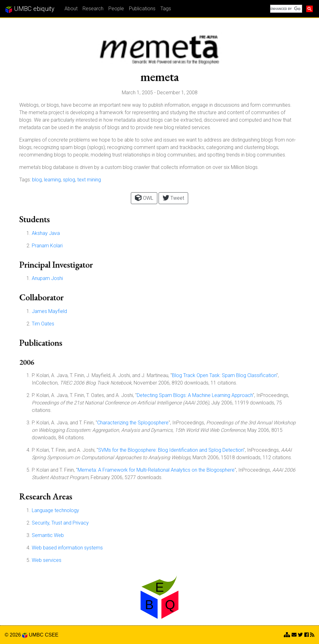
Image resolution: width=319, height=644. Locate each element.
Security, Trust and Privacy (60, 523)
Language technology (55, 510)
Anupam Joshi (47, 278)
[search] (286, 9)
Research (93, 9)
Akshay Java (46, 233)
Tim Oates (43, 324)
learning (52, 180)
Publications (142, 9)
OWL (144, 198)
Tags (166, 9)
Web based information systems (67, 548)
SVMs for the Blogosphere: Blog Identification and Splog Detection (171, 450)
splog (69, 180)
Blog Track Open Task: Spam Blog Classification (224, 375)
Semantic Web (48, 535)
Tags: (25, 180)
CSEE (52, 635)
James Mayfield (49, 311)
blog (37, 180)
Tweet (173, 198)
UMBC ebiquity (30, 9)
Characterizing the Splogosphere (133, 423)
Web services (47, 560)
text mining (89, 180)
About (71, 9)
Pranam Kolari (47, 246)
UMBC (36, 635)
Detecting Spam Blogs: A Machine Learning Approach (195, 395)
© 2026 (16, 635)
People (116, 9)
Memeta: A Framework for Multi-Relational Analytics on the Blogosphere (156, 470)
